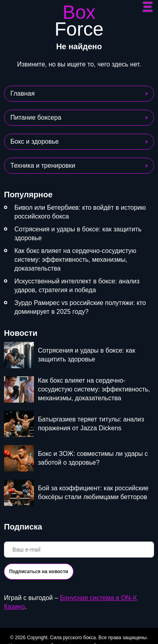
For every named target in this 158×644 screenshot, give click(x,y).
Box (79, 21)
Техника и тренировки (43, 166)
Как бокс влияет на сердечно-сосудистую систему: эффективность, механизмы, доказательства (75, 260)
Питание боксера (36, 117)
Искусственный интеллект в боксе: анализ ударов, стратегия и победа (77, 286)
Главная (23, 93)
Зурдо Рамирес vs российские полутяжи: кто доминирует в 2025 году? (80, 307)
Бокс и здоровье (35, 141)
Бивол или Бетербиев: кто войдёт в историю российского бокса (80, 212)
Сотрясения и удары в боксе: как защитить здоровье (78, 234)
